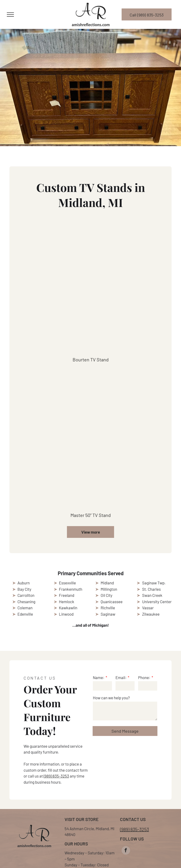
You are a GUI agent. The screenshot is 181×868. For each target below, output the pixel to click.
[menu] (10, 15)
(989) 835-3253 (56, 776)
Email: (121, 677)
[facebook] (126, 851)
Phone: (144, 677)
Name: (99, 677)
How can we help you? (111, 698)
